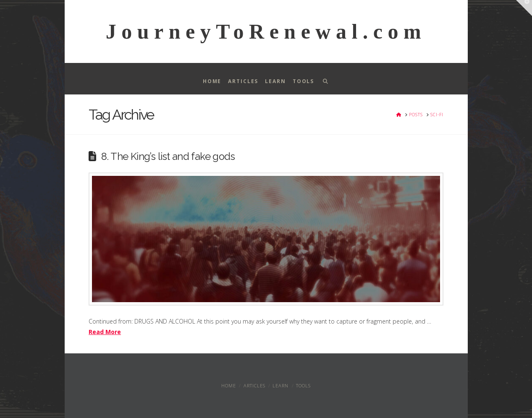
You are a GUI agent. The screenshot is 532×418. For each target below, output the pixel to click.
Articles (254, 385)
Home (229, 385)
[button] (524, 8)
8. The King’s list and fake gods (168, 157)
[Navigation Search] (325, 79)
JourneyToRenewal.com (266, 31)
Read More (105, 332)
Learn (280, 385)
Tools (303, 385)
